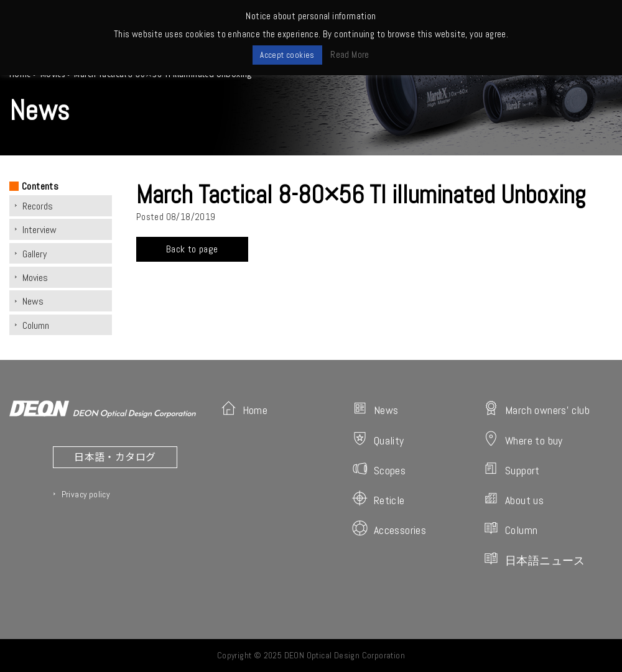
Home (244, 409)
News (33, 301)
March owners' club (536, 409)
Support (512, 469)
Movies (35, 278)
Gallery (35, 254)
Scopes (379, 469)
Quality (378, 439)
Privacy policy (86, 494)
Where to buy (523, 439)
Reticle (378, 499)
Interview (39, 230)
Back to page (192, 249)
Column (36, 325)
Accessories (389, 529)
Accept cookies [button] (287, 55)
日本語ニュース (534, 559)
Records (38, 206)
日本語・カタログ (115, 456)
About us (513, 499)
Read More (350, 54)
